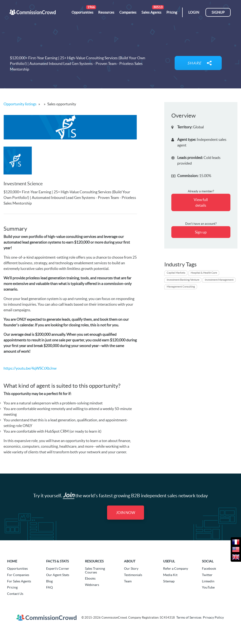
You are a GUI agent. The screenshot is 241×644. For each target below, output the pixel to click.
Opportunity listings (20, 104)
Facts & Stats (57, 561)
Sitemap (169, 581)
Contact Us (15, 594)
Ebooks (90, 578)
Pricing (12, 587)
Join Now (126, 513)
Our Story (131, 569)
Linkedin (208, 581)
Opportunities (17, 569)
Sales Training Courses (95, 570)
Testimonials (133, 575)
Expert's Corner (58, 569)
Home (12, 561)
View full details (201, 202)
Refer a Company (176, 569)
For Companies (18, 575)
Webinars (92, 585)
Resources (94, 561)
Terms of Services (189, 617)
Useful (169, 561)
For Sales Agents (19, 581)
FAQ (49, 587)
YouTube (208, 587)
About (130, 561)
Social (208, 561)
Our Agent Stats (58, 575)
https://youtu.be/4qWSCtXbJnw (30, 368)
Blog (49, 581)
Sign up (201, 232)
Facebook (209, 569)
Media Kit (170, 575)
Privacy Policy (213, 617)
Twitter (207, 575)
